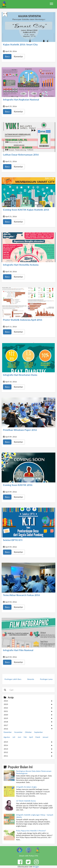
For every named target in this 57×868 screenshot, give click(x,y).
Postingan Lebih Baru (13, 679)
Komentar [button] (18, 56)
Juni (19, 737)
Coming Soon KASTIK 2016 (18, 485)
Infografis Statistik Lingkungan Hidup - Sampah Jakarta (35, 816)
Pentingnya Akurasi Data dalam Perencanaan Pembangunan (34, 772)
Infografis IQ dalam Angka (26, 787)
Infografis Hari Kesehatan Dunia (20, 375)
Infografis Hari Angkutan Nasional (21, 100)
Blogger (36, 867)
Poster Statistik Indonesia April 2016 (23, 320)
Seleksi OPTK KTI (13, 540)
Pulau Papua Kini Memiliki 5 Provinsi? (31, 831)
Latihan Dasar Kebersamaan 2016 (21, 155)
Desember (8, 732)
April (31, 737)
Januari (45, 737)
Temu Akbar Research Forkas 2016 (21, 595)
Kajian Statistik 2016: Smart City (20, 44)
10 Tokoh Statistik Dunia (26, 801)
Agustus (7, 737)
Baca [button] (7, 56)
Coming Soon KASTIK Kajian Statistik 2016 (26, 210)
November (18, 732)
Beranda (31, 679)
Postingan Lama (46, 679)
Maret (38, 737)
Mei (25, 737)
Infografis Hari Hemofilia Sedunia (21, 265)
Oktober (28, 732)
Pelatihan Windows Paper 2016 (20, 430)
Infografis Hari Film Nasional (18, 650)
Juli (14, 737)
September (38, 732)
